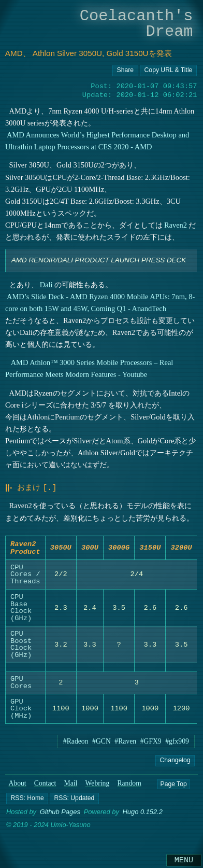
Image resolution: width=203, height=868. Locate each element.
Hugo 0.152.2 (142, 815)
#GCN (102, 744)
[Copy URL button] (125, 71)
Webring (98, 786)
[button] (27, 802)
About (17, 786)
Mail (71, 786)
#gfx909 (177, 744)
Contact (45, 786)
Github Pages (60, 815)
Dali (46, 285)
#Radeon (76, 744)
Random (129, 786)
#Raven (125, 744)
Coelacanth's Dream (136, 24)
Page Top (173, 787)
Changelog (175, 763)
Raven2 (176, 225)
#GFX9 (151, 744)
